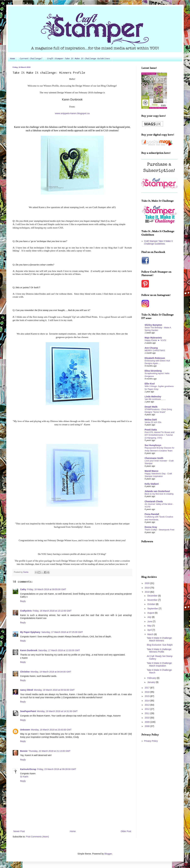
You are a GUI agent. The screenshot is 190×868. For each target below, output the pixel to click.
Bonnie (24, 751)
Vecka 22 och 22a (153, 422)
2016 (148, 692)
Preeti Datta (151, 430)
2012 (148, 709)
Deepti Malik (151, 407)
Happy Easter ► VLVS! (155, 340)
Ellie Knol (150, 384)
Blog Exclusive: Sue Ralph (160, 645)
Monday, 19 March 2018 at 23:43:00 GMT (51, 730)
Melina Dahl (151, 420)
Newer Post (19, 831)
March (151, 634)
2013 (148, 705)
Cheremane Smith (154, 458)
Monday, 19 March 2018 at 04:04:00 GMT (51, 672)
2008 (148, 726)
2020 (148, 583)
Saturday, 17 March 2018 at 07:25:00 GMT (62, 632)
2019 (148, 588)
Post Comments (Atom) (37, 837)
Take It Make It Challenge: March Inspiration (160, 664)
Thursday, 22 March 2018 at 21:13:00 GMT (49, 751)
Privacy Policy (151, 741)
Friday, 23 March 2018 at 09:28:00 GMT (57, 769)
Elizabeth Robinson (155, 358)
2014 (148, 701)
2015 (148, 696)
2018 (148, 592)
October (152, 604)
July (150, 617)
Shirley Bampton (153, 325)
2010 (148, 718)
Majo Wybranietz (153, 338)
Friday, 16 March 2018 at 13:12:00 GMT (52, 611)
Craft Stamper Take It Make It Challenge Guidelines (79, 59)
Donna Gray (151, 527)
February (152, 678)
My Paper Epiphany (30, 632)
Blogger (108, 854)
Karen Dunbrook (29, 650)
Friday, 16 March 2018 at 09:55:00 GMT (47, 589)
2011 (148, 713)
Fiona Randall (152, 514)
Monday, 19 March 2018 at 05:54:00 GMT (54, 690)
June (150, 621)
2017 (148, 688)
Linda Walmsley (153, 397)
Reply (23, 601)
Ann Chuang (151, 348)
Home (13, 59)
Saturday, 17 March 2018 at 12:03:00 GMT (59, 650)
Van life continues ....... (155, 399)
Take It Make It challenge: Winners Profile (159, 651)
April (150, 630)
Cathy (23, 589)
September (153, 609)
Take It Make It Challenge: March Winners (160, 639)
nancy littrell (27, 690)
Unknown (25, 730)
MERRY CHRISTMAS (155, 350)
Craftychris (26, 611)
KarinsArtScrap (28, 769)
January (152, 682)
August (151, 613)
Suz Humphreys (153, 445)
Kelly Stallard (152, 484)
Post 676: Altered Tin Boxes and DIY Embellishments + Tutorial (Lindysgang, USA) (159, 435)
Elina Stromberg (153, 371)
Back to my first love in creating (159, 494)
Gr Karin (24, 777)
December (153, 596)
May (150, 626)
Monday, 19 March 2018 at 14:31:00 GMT (57, 711)
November (153, 600)
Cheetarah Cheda (154, 501)
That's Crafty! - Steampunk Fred (159, 530)
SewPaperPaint (28, 711)
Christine (25, 672)
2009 (148, 722)
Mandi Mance (152, 471)
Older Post (126, 831)
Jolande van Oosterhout (157, 491)
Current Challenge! (31, 59)
